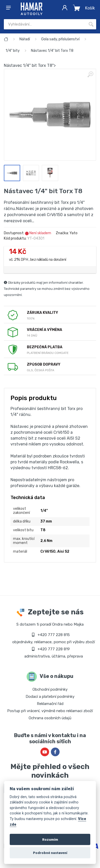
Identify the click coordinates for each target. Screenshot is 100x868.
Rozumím (50, 839)
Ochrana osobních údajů (50, 718)
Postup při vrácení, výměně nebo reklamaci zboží (50, 711)
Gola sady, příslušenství (60, 39)
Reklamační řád (50, 704)
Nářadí (25, 39)
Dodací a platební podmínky (50, 697)
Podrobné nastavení (50, 853)
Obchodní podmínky (50, 689)
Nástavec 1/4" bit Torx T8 (52, 51)
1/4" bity (13, 51)
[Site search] (45, 24)
